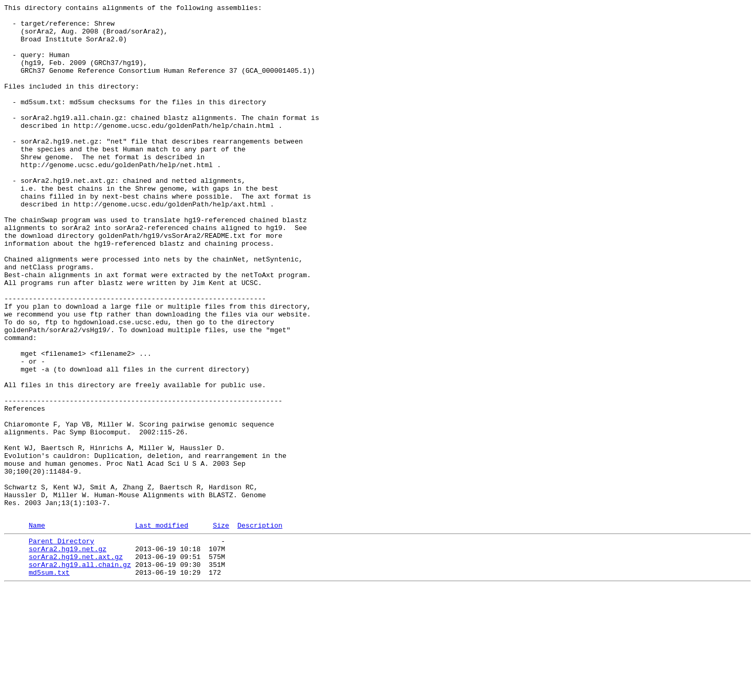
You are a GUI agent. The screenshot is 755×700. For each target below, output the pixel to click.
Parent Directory (62, 646)
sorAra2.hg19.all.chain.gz (80, 674)
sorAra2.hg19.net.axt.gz (76, 665)
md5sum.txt (49, 684)
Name (37, 629)
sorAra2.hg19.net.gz (68, 655)
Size (221, 629)
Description (260, 629)
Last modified (162, 629)
